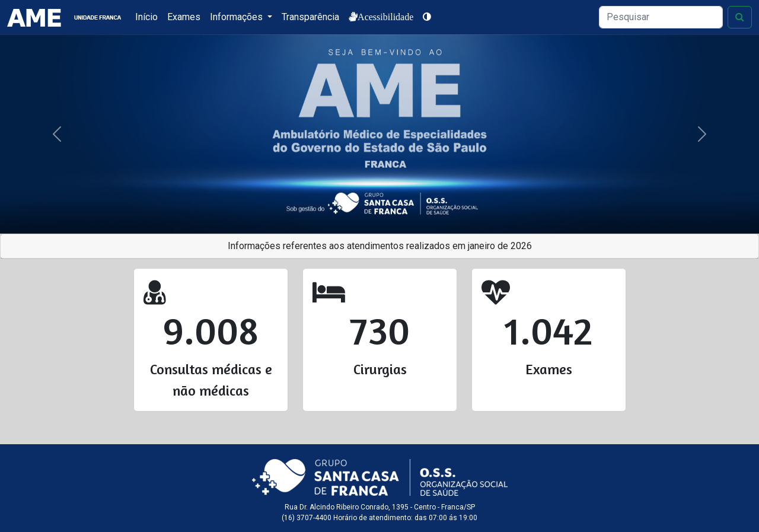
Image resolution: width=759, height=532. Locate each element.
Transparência (310, 17)
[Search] (661, 17)
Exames (184, 17)
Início (146, 17)
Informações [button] (237, 17)
